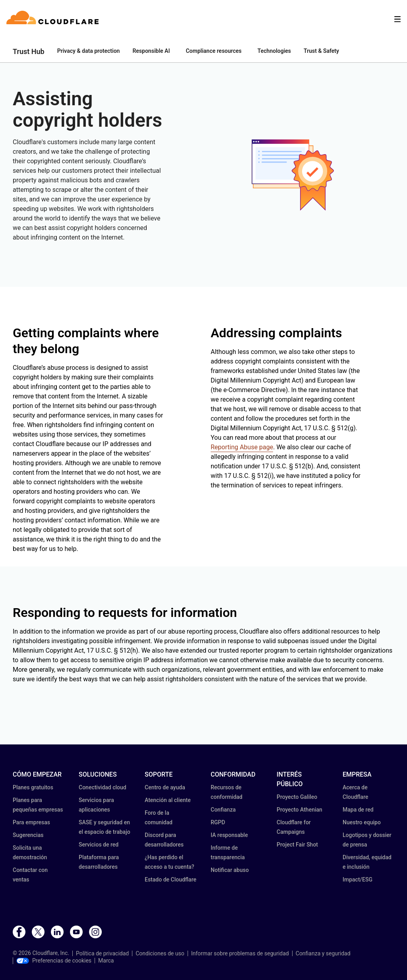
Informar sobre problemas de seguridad (240, 953)
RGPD (218, 822)
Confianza (223, 810)
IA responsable (229, 835)
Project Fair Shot (297, 845)
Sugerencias (28, 835)
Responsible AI (151, 51)
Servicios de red (99, 845)
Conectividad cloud (103, 787)
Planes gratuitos (33, 787)
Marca (106, 961)
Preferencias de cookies (54, 961)
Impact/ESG (358, 879)
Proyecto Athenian (299, 810)
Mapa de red (358, 810)
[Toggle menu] (397, 19)
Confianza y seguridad (323, 953)
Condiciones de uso (160, 953)
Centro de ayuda (165, 787)
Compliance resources (213, 51)
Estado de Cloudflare (171, 879)
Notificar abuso (230, 870)
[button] (286, 175)
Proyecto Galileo (297, 797)
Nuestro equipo (362, 822)
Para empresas (31, 822)
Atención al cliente (168, 800)
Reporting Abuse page (242, 447)
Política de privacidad (102, 953)
